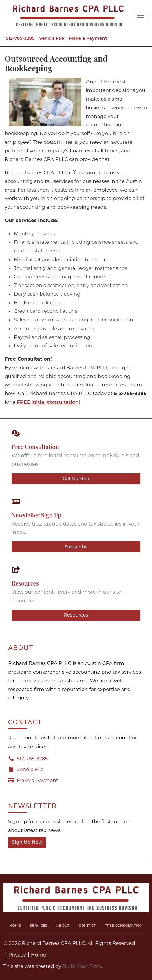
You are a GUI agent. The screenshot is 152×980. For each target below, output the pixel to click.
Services (39, 925)
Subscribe (76, 547)
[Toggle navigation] (140, 18)
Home (15, 925)
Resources (76, 615)
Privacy (17, 955)
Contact (87, 925)
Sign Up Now (27, 842)
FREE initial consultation (48, 402)
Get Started (76, 479)
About (63, 925)
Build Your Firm (82, 966)
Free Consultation (123, 925)
